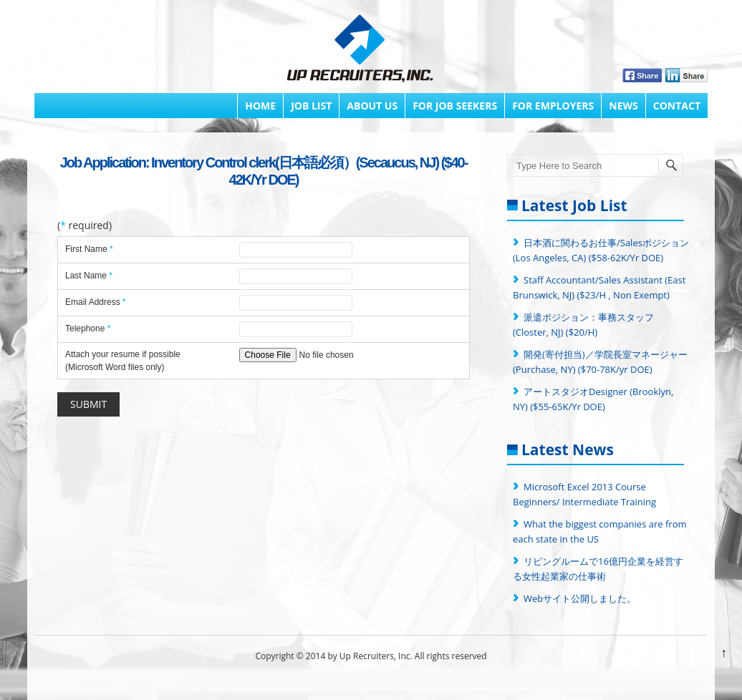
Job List (311, 106)
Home (260, 106)
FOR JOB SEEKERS (455, 106)
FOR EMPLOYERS (553, 106)
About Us (372, 106)
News (623, 106)
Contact (677, 106)
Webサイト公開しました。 (580, 598)
